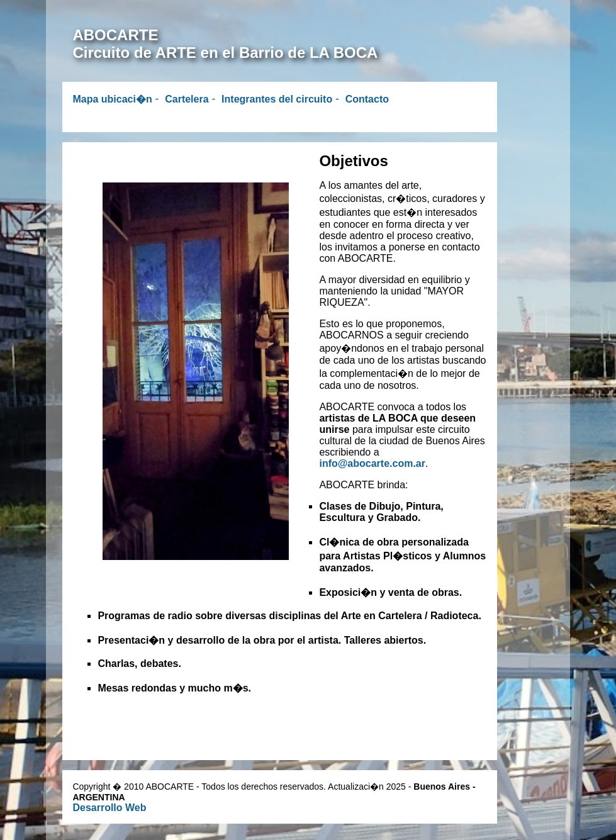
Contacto (367, 99)
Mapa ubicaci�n (112, 99)
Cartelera (187, 99)
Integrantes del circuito (277, 99)
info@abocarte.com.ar (372, 463)
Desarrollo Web (109, 808)
